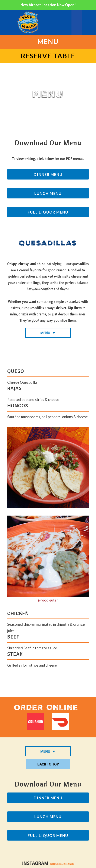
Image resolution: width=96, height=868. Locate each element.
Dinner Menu (48, 175)
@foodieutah (48, 600)
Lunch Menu (48, 193)
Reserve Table (48, 56)
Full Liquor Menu (48, 212)
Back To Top (48, 764)
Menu (48, 41)
